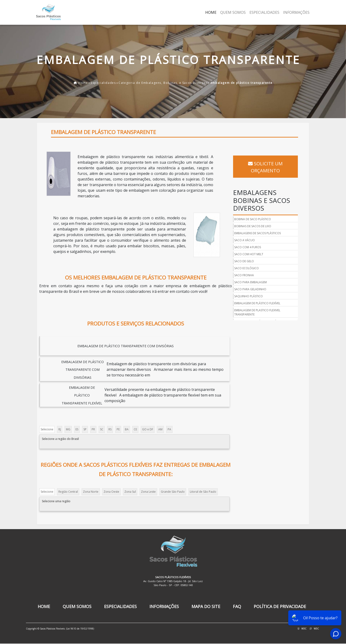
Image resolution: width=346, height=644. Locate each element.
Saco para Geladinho (251, 282)
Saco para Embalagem (251, 275)
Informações (296, 12)
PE (118, 429)
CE (136, 429)
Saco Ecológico (247, 261)
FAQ (237, 607)
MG (68, 429)
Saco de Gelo (245, 254)
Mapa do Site (206, 607)
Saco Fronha (245, 268)
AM (161, 429)
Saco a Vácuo (245, 233)
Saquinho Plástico (249, 289)
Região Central (68, 492)
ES (77, 429)
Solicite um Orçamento (266, 164)
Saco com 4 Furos (249, 240)
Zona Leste (149, 492)
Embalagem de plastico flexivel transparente (258, 306)
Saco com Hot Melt (250, 247)
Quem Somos (233, 12)
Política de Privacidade (280, 607)
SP (85, 429)
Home (211, 12)
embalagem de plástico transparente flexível (82, 395)
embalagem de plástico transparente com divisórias (126, 346)
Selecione (47, 429)
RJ (60, 429)
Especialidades (264, 12)
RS (110, 429)
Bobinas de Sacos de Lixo (254, 219)
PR (94, 429)
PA (170, 429)
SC (102, 429)
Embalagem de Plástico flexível (258, 296)
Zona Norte (91, 492)
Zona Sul (130, 492)
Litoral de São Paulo (203, 492)
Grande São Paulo (173, 492)
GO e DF (148, 429)
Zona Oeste (112, 492)
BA (127, 429)
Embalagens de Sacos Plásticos (258, 226)
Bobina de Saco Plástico (254, 212)
